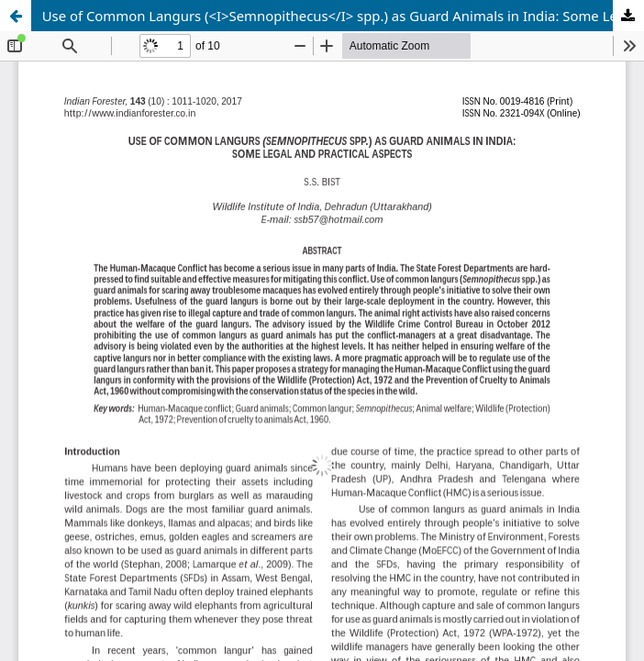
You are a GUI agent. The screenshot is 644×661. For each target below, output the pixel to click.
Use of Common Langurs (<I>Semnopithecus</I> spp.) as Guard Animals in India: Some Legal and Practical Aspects (343, 16)
